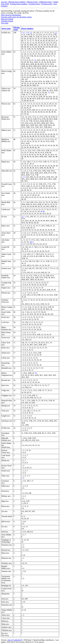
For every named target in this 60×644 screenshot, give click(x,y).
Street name (6, 29)
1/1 (31, 33)
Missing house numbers (17, 2)
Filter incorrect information (11, 15)
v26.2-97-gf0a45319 (15, 640)
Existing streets (34, 4)
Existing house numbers (19, 4)
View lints (5, 23)
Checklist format (7, 21)
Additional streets (45, 2)
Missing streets (32, 2)
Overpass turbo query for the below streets (16, 17)
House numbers (27, 29)
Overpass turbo (47, 4)
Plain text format (7, 19)
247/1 (32, 242)
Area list (4, 2)
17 (56, 33)
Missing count (16, 29)
